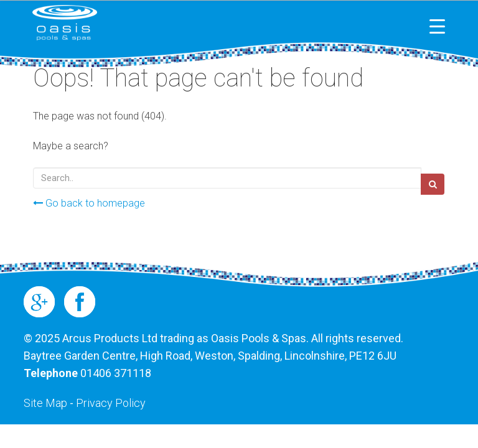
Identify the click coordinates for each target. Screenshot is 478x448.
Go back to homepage (89, 203)
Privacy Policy (111, 403)
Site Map (45, 403)
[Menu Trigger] (437, 26)
